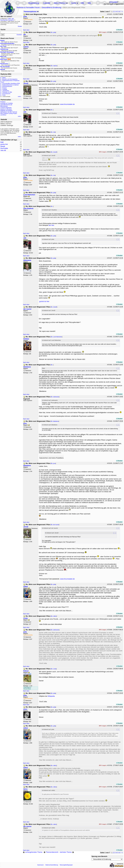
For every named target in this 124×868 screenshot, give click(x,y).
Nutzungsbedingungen (66, 865)
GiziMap (5, 89)
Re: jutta (53, 32)
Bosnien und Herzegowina (10, 79)
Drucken (119, 30)
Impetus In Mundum (6, 109)
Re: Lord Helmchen (56, 337)
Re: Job (53, 132)
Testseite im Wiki (7, 92)
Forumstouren (6, 94)
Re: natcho (54, 66)
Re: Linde (54, 669)
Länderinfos (6, 91)
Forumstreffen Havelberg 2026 (11, 83)
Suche (74, 3)
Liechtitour (3, 115)
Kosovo (4, 88)
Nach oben (26, 30)
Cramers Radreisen (6, 108)
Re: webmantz (55, 397)
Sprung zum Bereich (99, 856)
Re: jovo (53, 463)
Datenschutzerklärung (52, 865)
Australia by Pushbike (7, 103)
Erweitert (19, 35)
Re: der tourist (55, 525)
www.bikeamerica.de (6, 105)
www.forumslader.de (67, 104)
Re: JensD (54, 152)
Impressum (41, 865)
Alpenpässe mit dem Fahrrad (9, 112)
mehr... (20, 96)
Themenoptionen (31, 12)
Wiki (89, 3)
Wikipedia (51, 696)
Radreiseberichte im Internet (10, 85)
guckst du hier (44, 301)
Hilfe (82, 3)
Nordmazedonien (7, 86)
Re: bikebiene (55, 421)
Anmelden (114, 2)
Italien (4, 78)
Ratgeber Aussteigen (6, 110)
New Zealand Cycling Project (9, 113)
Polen (4, 95)
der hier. (52, 225)
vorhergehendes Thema (33, 852)
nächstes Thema (67, 852)
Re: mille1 (54, 616)
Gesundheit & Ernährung (51, 7)
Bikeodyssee (4, 106)
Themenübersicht (51, 852)
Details (20, 26)
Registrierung (34, 3)
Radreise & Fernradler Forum (28, 7)
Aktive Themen (60, 3)
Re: (52, 110)
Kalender (47, 3)
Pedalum (3, 102)
